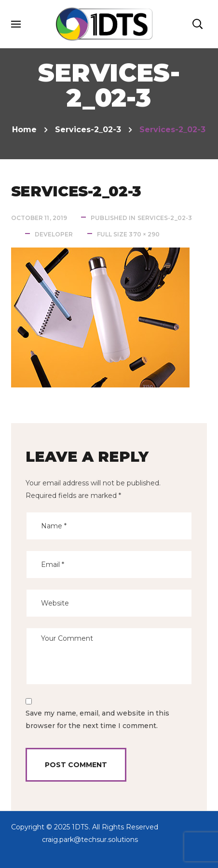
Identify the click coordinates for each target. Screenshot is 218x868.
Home (24, 130)
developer (54, 234)
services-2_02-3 (88, 130)
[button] (197, 24)
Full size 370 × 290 (129, 234)
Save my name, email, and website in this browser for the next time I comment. (97, 719)
